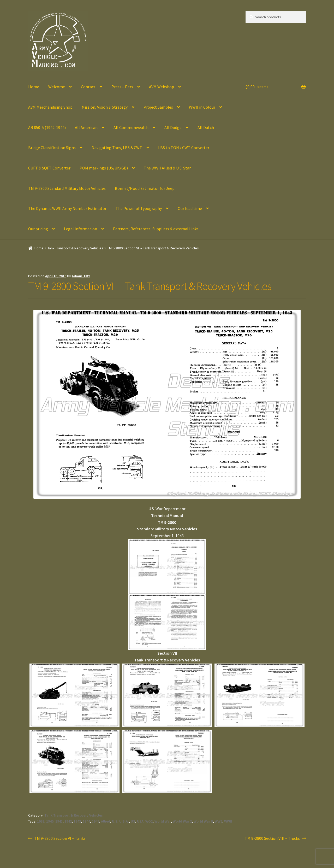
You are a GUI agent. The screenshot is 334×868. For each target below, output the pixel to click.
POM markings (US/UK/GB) (104, 168)
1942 (68, 821)
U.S (115, 821)
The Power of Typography (139, 208)
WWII (228, 821)
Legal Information (80, 229)
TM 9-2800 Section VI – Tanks (60, 838)
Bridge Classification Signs (52, 148)
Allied (106, 821)
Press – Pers (122, 87)
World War (163, 821)
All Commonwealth (131, 127)
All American (86, 127)
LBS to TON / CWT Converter (184, 148)
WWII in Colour (202, 107)
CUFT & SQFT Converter (49, 168)
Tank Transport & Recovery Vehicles (75, 248)
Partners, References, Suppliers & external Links (156, 229)
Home (34, 87)
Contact (88, 87)
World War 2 (182, 821)
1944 (86, 821)
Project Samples (158, 107)
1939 (41, 821)
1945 (96, 821)
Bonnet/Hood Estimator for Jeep (145, 188)
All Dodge (173, 127)
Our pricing (38, 229)
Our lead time (190, 208)
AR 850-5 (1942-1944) (47, 127)
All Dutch (206, 127)
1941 (59, 821)
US (133, 821)
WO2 (149, 821)
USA (140, 821)
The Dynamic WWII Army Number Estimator (67, 208)
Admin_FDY (81, 276)
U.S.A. (124, 821)
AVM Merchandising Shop (50, 107)
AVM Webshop (162, 87)
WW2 (219, 821)
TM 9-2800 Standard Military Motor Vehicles (67, 188)
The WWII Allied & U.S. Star (167, 168)
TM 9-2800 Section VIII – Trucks (272, 838)
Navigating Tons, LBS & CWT (117, 148)
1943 (77, 821)
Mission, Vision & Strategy (105, 107)
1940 (50, 821)
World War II (203, 821)
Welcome (57, 87)
